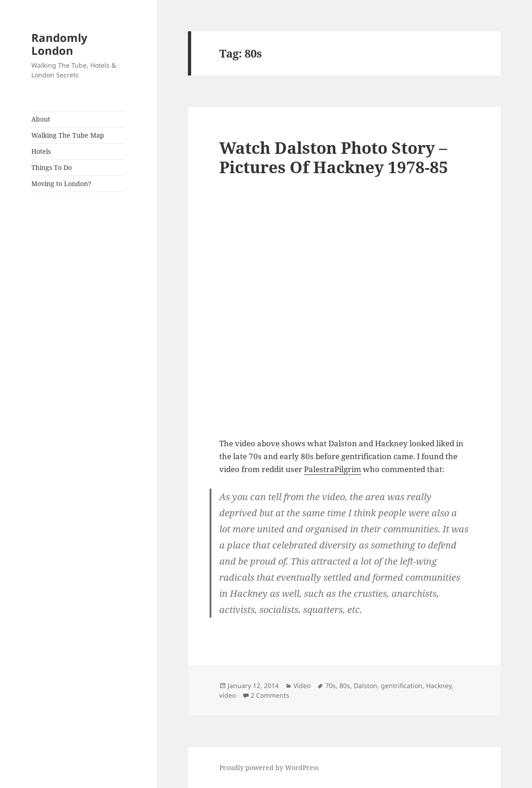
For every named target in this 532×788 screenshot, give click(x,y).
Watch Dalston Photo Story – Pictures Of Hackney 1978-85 (334, 157)
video (228, 695)
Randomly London (59, 44)
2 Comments (270, 695)
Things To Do (52, 167)
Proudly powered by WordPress (269, 768)
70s (330, 686)
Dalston (365, 686)
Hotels (41, 151)
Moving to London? (61, 184)
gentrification (402, 686)
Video (302, 686)
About (41, 119)
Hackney (439, 686)
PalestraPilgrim (333, 469)
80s (345, 686)
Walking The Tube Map (68, 135)
